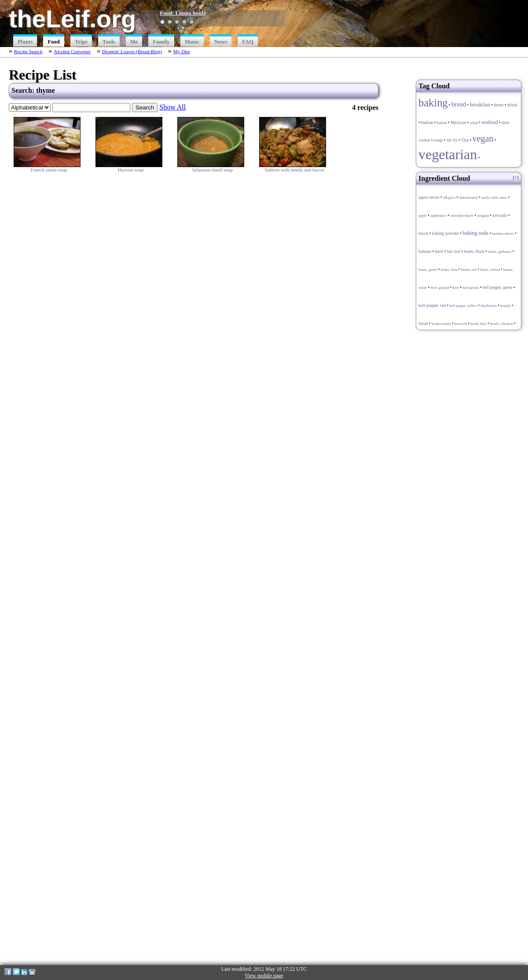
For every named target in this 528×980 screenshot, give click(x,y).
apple (423, 215)
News (221, 42)
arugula (483, 215)
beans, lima (449, 270)
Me (134, 42)
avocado (500, 215)
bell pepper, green (498, 288)
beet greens (471, 288)
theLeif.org (72, 19)
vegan (483, 138)
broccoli (461, 324)
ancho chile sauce (494, 198)
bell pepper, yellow (463, 306)
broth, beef (478, 324)
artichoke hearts (462, 216)
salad (474, 123)
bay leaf (454, 251)
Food (54, 42)
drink (512, 105)
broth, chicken (501, 324)
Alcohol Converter (72, 51)
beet (456, 288)
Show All (172, 107)
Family (161, 42)
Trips (81, 42)
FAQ (248, 42)
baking (433, 103)
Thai (465, 140)
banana (425, 251)
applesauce (438, 215)
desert (499, 105)
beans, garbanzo (500, 252)
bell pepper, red (432, 305)
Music (192, 42)
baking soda (475, 233)
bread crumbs (441, 324)
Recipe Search (28, 51)
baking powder (445, 233)
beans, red (468, 270)
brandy (505, 306)
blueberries (489, 306)
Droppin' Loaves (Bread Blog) (132, 51)
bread (459, 104)
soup (438, 140)
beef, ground (440, 288)
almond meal (468, 198)
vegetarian (448, 154)
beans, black (474, 251)
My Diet (182, 51)
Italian (442, 123)
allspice (449, 197)
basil (439, 251)
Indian (427, 122)
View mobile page (264, 976)
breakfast (480, 105)
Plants (25, 42)
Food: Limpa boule (183, 13)
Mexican (458, 122)
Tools (109, 42)
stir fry (452, 140)
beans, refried (490, 270)
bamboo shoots (503, 234)
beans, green (428, 270)
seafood (489, 122)
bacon (423, 233)
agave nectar (429, 197)
